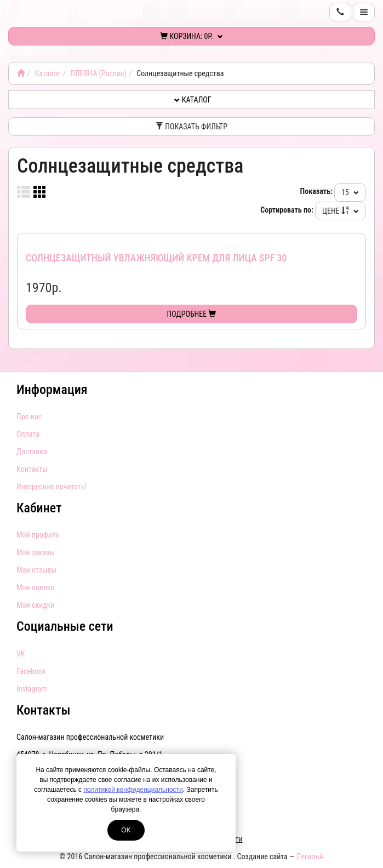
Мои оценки (36, 587)
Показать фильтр (192, 127)
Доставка (32, 452)
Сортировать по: (287, 210)
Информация (52, 390)
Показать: (316, 191)
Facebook (31, 671)
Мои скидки (36, 605)
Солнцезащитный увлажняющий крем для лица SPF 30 (156, 258)
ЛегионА (310, 856)
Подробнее (192, 314)
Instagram (32, 689)
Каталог (47, 73)
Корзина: (192, 36)
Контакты (32, 469)
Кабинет (39, 508)
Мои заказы (36, 552)
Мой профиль (38, 535)
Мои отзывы (36, 570)
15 (350, 192)
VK (21, 654)
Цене (341, 211)
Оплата (28, 434)
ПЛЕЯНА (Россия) (98, 73)
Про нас (29, 416)
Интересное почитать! (52, 487)
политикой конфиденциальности (133, 790)
